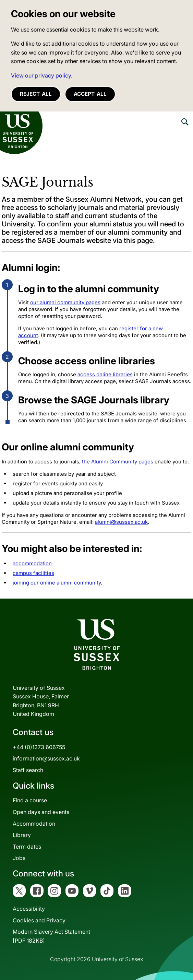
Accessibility (29, 909)
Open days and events (41, 812)
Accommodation (34, 824)
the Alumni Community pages (118, 462)
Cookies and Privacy (39, 920)
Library (22, 835)
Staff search (28, 770)
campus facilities (33, 573)
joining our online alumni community (57, 583)
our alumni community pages (65, 302)
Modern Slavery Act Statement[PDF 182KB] (51, 936)
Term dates (27, 847)
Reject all (36, 94)
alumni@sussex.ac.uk (121, 522)
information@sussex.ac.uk (46, 758)
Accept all (90, 94)
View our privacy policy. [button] (42, 75)
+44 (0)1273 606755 (39, 747)
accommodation (32, 563)
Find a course (30, 800)
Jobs (19, 858)
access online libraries (105, 374)
